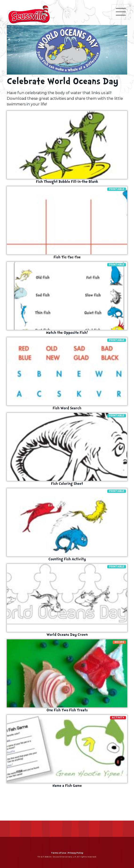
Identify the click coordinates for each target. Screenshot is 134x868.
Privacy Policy (75, 853)
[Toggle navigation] (121, 12)
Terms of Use (59, 853)
